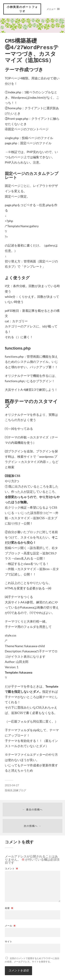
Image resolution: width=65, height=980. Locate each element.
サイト (8, 942)
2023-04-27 (12, 785)
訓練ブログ (20, 790)
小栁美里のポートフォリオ (22, 9)
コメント (12, 869)
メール (10, 926)
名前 (9, 908)
